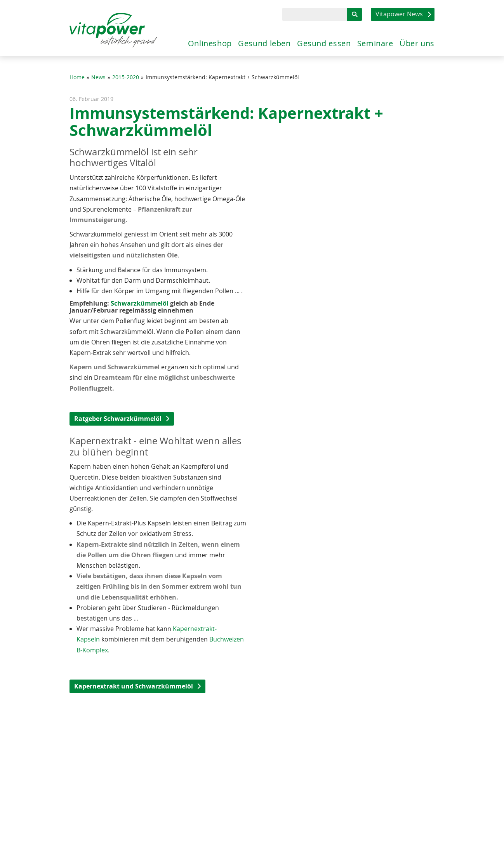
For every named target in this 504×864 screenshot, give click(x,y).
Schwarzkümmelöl (139, 303)
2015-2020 (126, 77)
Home (77, 77)
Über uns (415, 41)
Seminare (368, 41)
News (98, 77)
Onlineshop (183, 41)
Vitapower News (399, 14)
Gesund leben (244, 41)
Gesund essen (310, 41)
